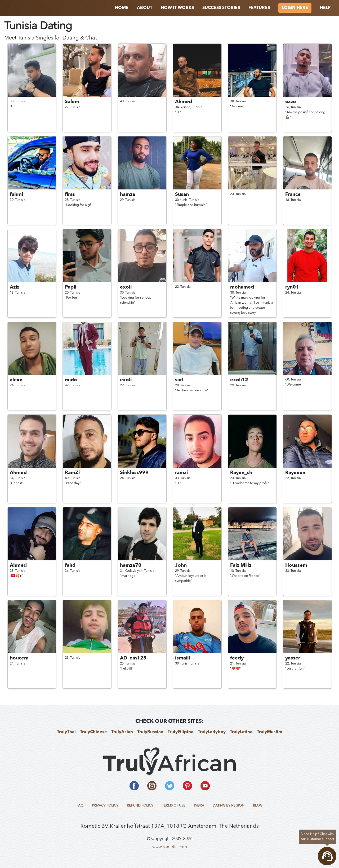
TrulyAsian (122, 732)
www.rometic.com (170, 847)
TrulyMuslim (270, 732)
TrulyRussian (150, 732)
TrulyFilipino (181, 732)
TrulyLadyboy (212, 732)
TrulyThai (66, 732)
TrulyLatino (241, 732)
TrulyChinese (93, 732)
